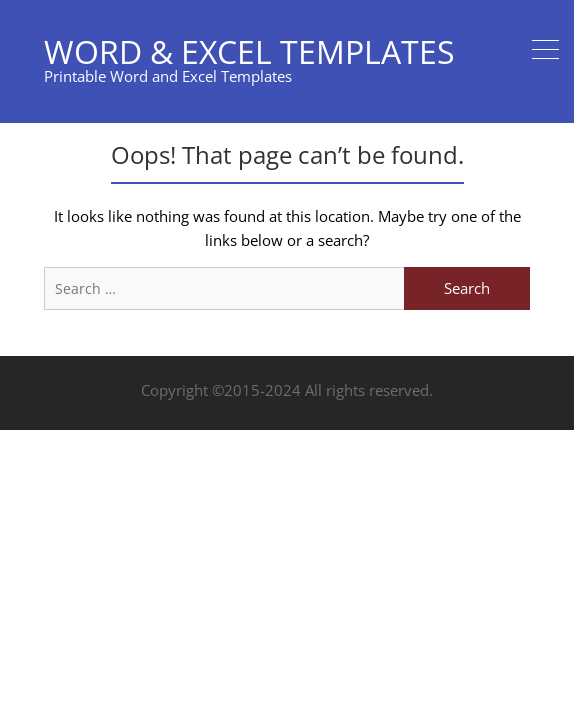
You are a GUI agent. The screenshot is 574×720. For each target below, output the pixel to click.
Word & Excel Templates (249, 51)
